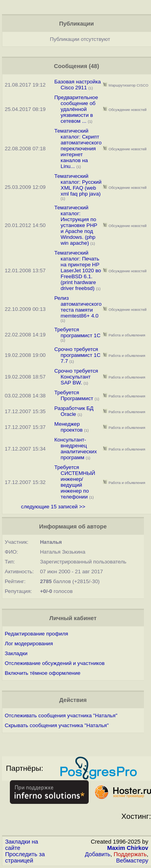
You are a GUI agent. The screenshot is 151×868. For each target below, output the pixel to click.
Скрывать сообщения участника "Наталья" (57, 725)
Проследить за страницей (25, 857)
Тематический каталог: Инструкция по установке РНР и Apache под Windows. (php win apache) (76, 225)
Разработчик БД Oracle (74, 411)
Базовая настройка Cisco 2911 (78, 85)
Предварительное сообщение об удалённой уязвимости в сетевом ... (76, 109)
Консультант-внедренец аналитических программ (76, 449)
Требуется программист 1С (77, 332)
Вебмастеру (132, 861)
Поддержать (130, 854)
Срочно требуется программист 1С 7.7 (77, 355)
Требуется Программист (74, 395)
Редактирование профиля (36, 634)
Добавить (98, 854)
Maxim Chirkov (128, 848)
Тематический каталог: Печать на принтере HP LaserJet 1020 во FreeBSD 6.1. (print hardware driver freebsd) (78, 271)
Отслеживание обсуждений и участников (55, 663)
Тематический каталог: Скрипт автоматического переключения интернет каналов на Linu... (78, 149)
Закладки (16, 653)
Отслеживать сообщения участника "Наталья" (61, 716)
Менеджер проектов (69, 427)
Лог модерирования (29, 644)
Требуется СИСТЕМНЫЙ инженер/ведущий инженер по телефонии (75, 482)
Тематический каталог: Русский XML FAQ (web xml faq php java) (78, 185)
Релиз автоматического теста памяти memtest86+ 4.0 (78, 307)
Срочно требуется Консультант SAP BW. (76, 377)
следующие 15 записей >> (53, 507)
